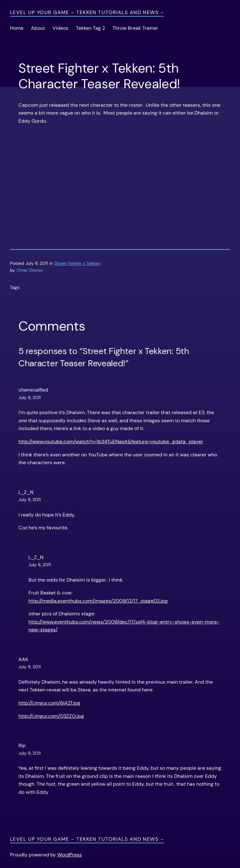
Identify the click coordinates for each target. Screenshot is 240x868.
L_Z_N (26, 492)
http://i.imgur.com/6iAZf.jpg (49, 703)
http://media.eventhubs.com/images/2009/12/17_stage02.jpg (98, 601)
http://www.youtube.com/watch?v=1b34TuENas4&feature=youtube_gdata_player (111, 442)
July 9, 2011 (30, 398)
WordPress (70, 855)
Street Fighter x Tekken (77, 263)
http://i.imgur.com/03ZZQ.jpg (51, 716)
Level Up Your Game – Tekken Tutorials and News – (87, 12)
